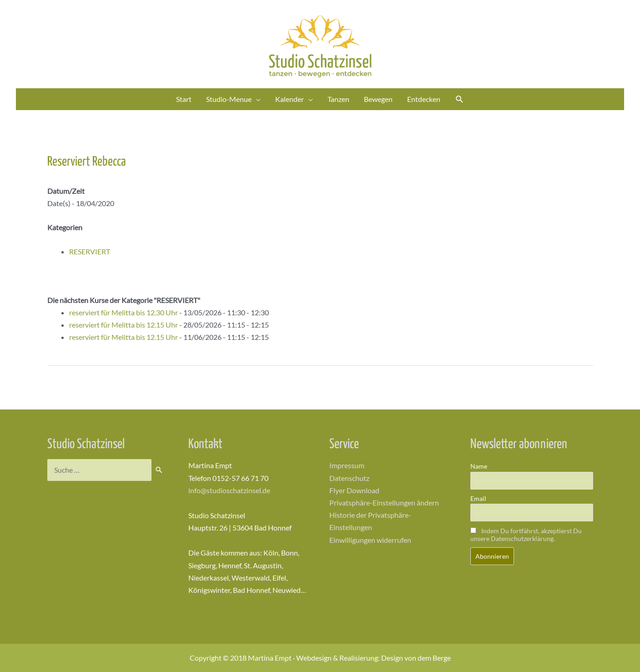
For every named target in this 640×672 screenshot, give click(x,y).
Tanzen (338, 99)
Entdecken (424, 99)
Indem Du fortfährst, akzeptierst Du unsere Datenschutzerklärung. (526, 535)
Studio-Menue (229, 99)
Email (478, 498)
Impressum (347, 465)
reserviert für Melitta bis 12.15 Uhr (123, 325)
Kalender (290, 99)
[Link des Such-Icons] (460, 99)
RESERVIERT (90, 251)
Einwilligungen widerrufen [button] (370, 540)
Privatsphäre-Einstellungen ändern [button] (384, 503)
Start (184, 99)
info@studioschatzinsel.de (229, 490)
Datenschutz (349, 478)
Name (479, 466)
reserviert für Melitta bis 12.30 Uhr (123, 312)
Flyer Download (354, 490)
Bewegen (378, 99)
